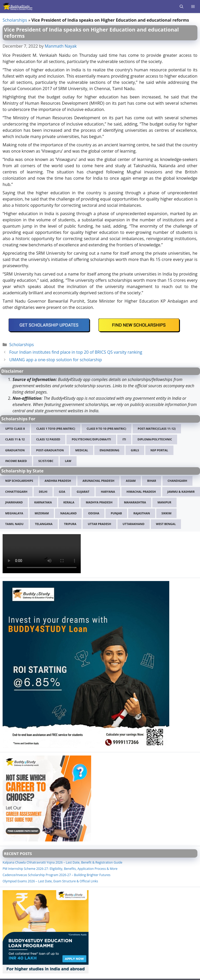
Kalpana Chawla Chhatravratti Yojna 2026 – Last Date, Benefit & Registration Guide (63, 862)
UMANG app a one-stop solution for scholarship (56, 360)
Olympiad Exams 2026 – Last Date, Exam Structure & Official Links (50, 881)
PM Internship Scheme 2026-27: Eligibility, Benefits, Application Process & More (60, 869)
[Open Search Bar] (182, 7)
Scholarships (15, 20)
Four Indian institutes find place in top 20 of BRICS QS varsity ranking (76, 352)
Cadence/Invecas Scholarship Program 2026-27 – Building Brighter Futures (57, 875)
